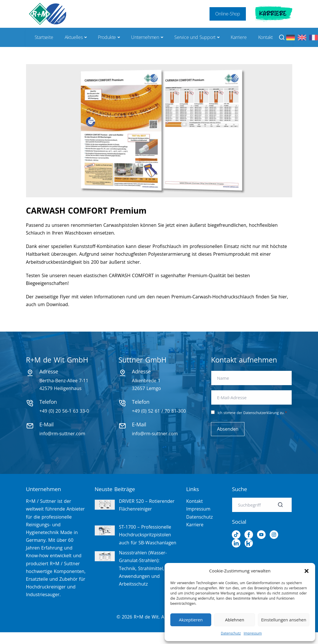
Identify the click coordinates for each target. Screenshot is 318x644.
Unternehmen (145, 37)
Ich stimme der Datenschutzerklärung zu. (252, 413)
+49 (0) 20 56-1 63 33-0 (64, 411)
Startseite (44, 37)
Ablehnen (235, 620)
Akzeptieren (191, 620)
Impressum (253, 633)
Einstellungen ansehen (284, 620)
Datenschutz (231, 633)
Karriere (273, 14)
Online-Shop (228, 14)
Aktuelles (74, 37)
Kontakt (266, 37)
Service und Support (195, 37)
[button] (307, 571)
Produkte (107, 37)
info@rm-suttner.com (62, 434)
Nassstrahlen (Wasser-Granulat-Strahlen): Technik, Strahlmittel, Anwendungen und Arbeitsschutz (143, 568)
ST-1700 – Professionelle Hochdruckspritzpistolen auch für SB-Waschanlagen (148, 535)
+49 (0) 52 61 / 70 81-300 (159, 411)
